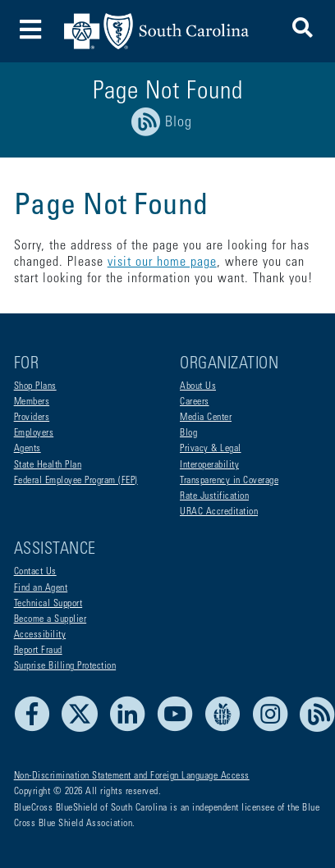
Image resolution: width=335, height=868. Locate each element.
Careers (195, 402)
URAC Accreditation (219, 512)
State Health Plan (48, 465)
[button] (303, 31)
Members (32, 402)
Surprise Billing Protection (65, 666)
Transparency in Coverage (229, 481)
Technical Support (48, 604)
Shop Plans (35, 386)
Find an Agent (41, 588)
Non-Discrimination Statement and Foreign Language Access (132, 776)
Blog (188, 433)
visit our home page (162, 263)
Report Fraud (38, 651)
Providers (32, 418)
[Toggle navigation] (31, 32)
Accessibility (40, 635)
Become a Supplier (50, 619)
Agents (28, 449)
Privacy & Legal (211, 449)
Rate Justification (214, 496)
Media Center (206, 418)
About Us (198, 386)
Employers (34, 433)
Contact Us (35, 572)
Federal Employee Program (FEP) (76, 481)
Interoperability (209, 465)
